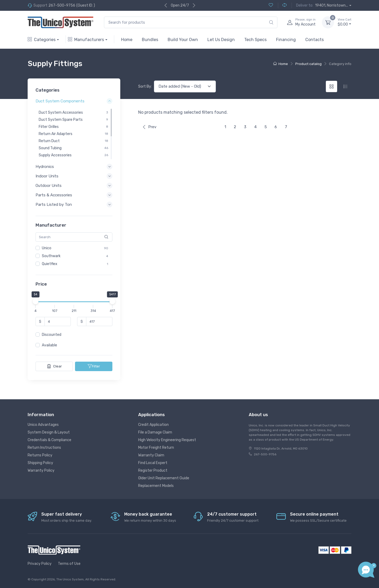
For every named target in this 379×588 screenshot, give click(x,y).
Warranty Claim (151, 455)
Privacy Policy (40, 564)
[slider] (36, 302)
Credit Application (153, 425)
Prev (149, 127)
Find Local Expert (153, 463)
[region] (74, 134)
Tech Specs (255, 40)
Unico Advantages (43, 425)
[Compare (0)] (282, 5)
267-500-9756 (62, 5)
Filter (94, 366)
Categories (42, 40)
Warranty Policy (41, 470)
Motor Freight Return (156, 448)
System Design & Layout (49, 432)
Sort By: (145, 86)
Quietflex (50, 264)
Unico (47, 248)
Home (127, 40)
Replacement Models (156, 486)
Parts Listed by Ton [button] (54, 205)
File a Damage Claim (155, 432)
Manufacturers (86, 40)
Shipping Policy (40, 463)
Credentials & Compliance (49, 440)
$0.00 (345, 22)
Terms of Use (69, 564)
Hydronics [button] (45, 167)
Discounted (52, 335)
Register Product (153, 470)
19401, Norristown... (331, 5)
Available (49, 345)
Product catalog (308, 64)
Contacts (315, 40)
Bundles (150, 40)
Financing (286, 40)
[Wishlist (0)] (271, 5)
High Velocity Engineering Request (167, 440)
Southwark (51, 256)
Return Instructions (44, 448)
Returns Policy (40, 455)
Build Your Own (183, 40)
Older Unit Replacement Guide (164, 478)
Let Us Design (221, 40)
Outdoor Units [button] (49, 186)
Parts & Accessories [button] (54, 195)
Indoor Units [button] (47, 176)
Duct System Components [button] (60, 101)
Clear (54, 366)
